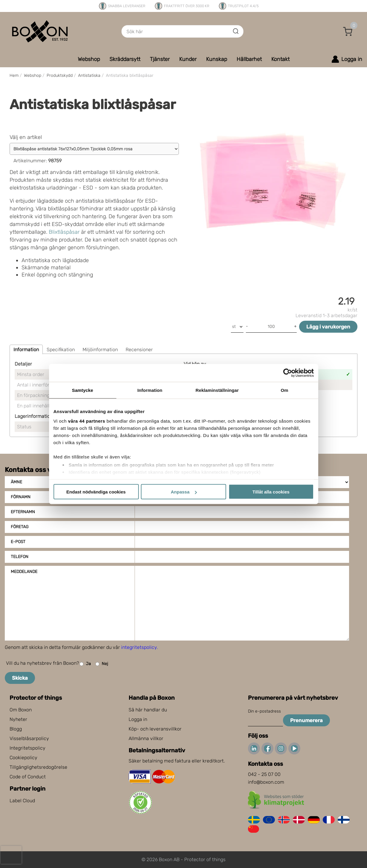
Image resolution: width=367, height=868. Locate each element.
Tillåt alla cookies (271, 492)
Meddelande (24, 572)
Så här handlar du (148, 710)
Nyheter (18, 719)
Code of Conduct (28, 777)
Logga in (138, 719)
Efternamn (23, 512)
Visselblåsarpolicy (29, 738)
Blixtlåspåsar (64, 232)
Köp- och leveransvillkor (155, 729)
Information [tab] (150, 390)
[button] (348, 31)
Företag (20, 527)
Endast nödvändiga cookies (96, 492)
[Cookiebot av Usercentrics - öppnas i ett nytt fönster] (288, 373)
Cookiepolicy (23, 758)
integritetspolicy (139, 647)
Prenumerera (306, 720)
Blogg (16, 729)
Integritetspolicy (28, 748)
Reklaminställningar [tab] (217, 390)
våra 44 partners (87, 421)
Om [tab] (284, 390)
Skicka (20, 678)
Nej (102, 664)
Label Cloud (22, 801)
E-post (18, 542)
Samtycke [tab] (83, 390)
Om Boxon (21, 710)
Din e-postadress (264, 711)
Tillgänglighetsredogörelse (38, 767)
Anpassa (184, 492)
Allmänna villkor (146, 738)
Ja (85, 664)
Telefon (20, 557)
